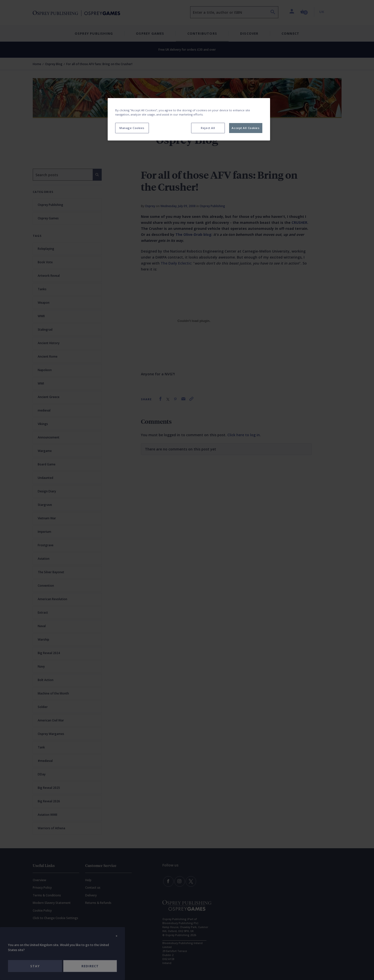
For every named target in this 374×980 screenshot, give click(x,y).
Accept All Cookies (245, 128)
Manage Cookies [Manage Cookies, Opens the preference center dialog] (132, 128)
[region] (189, 119)
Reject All (208, 128)
